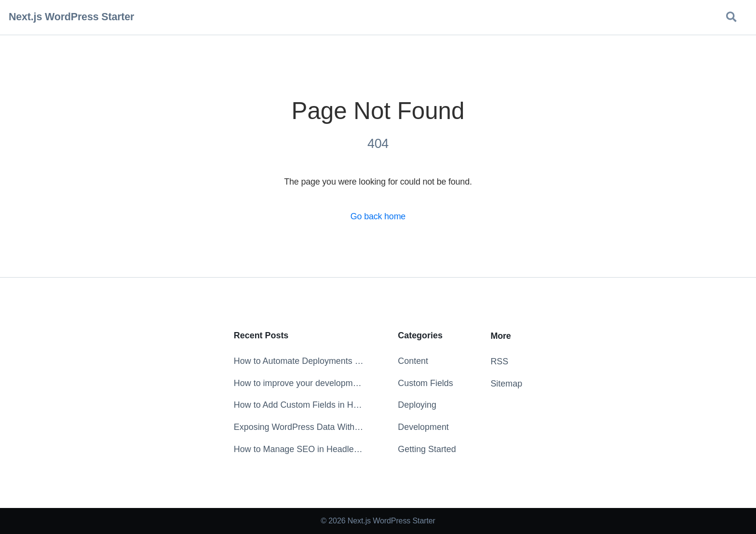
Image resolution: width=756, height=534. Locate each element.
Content (413, 361)
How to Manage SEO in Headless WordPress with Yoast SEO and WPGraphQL (299, 449)
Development (423, 427)
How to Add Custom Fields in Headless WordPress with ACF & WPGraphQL (299, 405)
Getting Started (427, 449)
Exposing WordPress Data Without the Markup (299, 427)
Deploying (417, 405)
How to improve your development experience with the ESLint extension (299, 383)
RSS (499, 361)
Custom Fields (425, 383)
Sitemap (506, 384)
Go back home (378, 216)
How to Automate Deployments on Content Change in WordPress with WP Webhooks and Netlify (299, 361)
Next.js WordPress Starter (71, 17)
